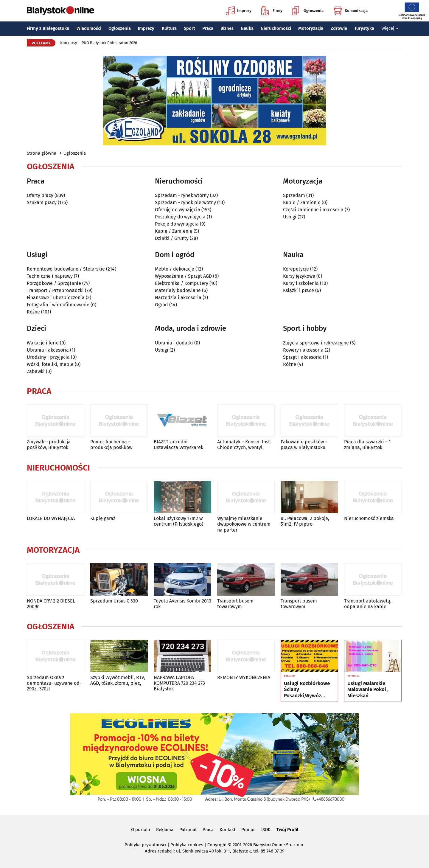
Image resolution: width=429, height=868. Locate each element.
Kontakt (227, 830)
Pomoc (248, 830)
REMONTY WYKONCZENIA (244, 677)
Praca (208, 28)
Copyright (217, 845)
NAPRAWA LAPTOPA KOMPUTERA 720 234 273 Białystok (179, 683)
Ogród (161, 305)
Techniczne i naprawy (50, 276)
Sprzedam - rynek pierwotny (185, 202)
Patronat (188, 830)
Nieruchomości (276, 28)
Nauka (247, 28)
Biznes (227, 28)
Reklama (165, 830)
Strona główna (42, 153)
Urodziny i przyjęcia (48, 357)
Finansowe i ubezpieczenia (56, 298)
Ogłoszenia (308, 11)
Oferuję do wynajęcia (178, 210)
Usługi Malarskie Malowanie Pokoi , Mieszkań (368, 690)
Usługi (290, 217)
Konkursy (69, 43)
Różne (33, 312)
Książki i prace (299, 290)
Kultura (169, 28)
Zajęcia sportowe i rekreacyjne (316, 343)
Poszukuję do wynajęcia (180, 217)
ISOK (266, 830)
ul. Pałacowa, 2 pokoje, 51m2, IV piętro (305, 521)
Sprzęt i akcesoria (302, 357)
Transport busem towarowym (235, 604)
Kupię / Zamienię (174, 231)
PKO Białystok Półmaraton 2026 (109, 43)
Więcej (390, 28)
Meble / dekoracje (175, 269)
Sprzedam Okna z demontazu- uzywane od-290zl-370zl (54, 683)
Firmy (272, 11)
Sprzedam (294, 195)
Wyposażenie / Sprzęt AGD (183, 276)
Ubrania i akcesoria (48, 350)
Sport (189, 28)
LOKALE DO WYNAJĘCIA (51, 518)
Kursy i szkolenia (301, 283)
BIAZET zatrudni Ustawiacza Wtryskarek (178, 445)
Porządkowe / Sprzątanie (54, 283)
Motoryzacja (311, 28)
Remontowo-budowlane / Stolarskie (66, 269)
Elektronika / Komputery (182, 283)
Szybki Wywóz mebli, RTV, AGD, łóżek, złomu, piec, (118, 680)
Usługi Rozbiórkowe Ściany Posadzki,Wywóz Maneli (307, 690)
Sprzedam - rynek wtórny (182, 195)
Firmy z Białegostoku (48, 28)
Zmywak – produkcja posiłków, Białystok (49, 445)
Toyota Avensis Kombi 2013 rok (182, 604)
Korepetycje (296, 269)
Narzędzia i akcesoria (178, 298)
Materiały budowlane (178, 290)
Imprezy (239, 11)
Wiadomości (89, 28)
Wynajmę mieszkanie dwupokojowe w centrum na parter (244, 524)
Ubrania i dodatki (174, 343)
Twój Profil (287, 830)
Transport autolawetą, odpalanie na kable (368, 604)
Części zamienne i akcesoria (313, 210)
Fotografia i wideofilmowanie (58, 305)
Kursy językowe (299, 276)
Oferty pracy (40, 195)
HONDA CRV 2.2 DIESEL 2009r (51, 604)
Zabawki (36, 371)
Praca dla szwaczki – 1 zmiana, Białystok (367, 445)
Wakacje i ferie (43, 343)
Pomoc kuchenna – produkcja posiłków (111, 445)
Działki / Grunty (172, 238)
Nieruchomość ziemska (369, 518)
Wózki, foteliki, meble (50, 364)
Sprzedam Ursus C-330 (114, 601)
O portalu (141, 830)
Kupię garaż (103, 518)
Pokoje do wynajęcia (177, 224)
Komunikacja (350, 11)
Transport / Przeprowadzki (55, 290)
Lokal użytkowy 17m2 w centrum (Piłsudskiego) (178, 521)
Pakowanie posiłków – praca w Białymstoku (304, 445)
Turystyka (364, 28)
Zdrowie (339, 28)
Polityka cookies (187, 845)
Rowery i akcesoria (303, 350)
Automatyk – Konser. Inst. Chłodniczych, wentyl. (244, 445)
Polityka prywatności (145, 845)
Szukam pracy (42, 202)
